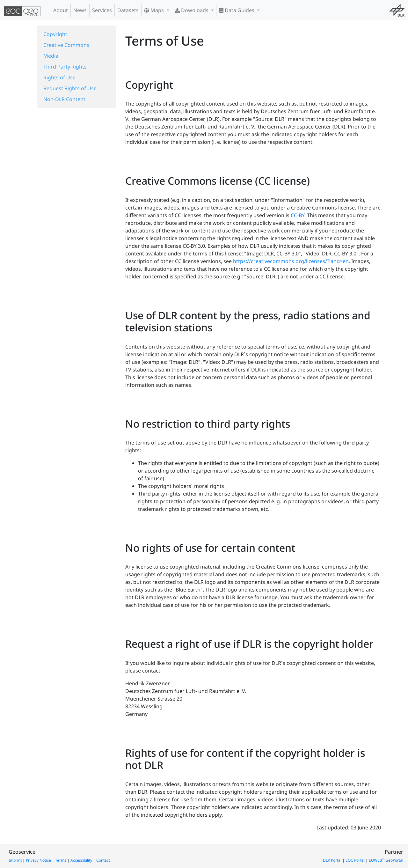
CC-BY (298, 215)
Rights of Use (59, 77)
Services (102, 10)
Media (51, 56)
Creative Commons (66, 45)
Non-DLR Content (64, 99)
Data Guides (237, 10)
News (80, 10)
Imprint (15, 860)
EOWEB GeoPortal (386, 860)
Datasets (128, 10)
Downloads (192, 10)
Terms (61, 860)
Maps (155, 10)
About (61, 10)
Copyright (55, 34)
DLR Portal (332, 860)
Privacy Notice (38, 860)
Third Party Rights (65, 67)
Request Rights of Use (70, 88)
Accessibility (81, 860)
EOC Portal (355, 860)
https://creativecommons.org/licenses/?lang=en (291, 261)
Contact (103, 860)
